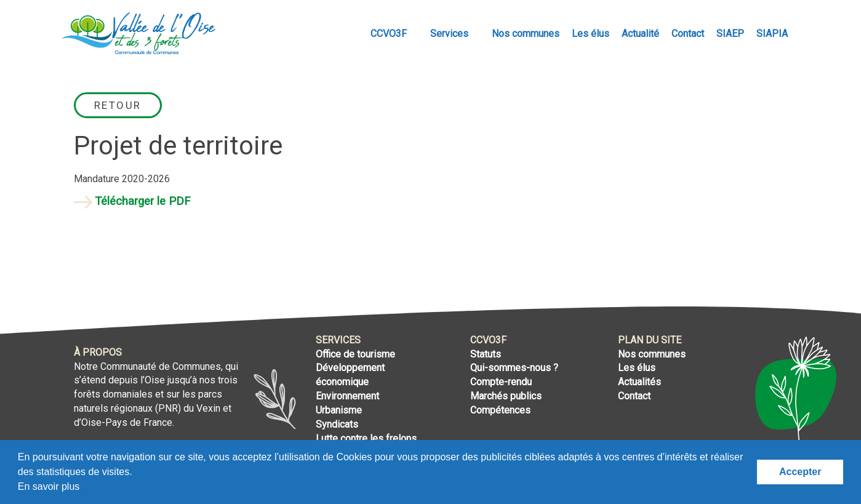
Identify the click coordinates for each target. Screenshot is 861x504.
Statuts (486, 354)
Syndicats (337, 424)
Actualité (640, 34)
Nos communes (526, 34)
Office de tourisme (355, 354)
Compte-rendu (501, 382)
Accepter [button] (800, 472)
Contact (688, 34)
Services (451, 34)
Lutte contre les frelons (366, 438)
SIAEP (730, 34)
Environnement (347, 396)
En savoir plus (49, 486)
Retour (118, 105)
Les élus (591, 34)
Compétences (500, 410)
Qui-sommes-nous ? (514, 368)
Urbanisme (339, 410)
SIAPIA (772, 34)
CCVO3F (390, 34)
